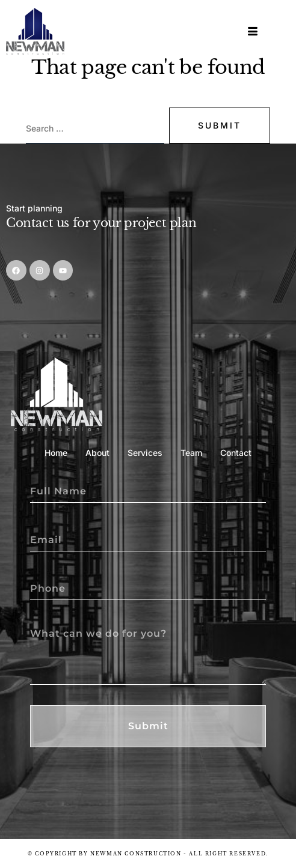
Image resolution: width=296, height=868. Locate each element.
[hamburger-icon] (254, 32)
